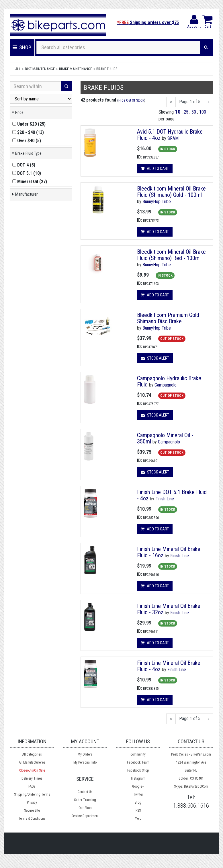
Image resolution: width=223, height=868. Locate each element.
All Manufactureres (32, 762)
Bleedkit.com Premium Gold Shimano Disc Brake (168, 318)
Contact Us (85, 792)
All (18, 69)
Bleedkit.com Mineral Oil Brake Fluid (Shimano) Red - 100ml (171, 255)
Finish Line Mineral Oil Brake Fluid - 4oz (169, 666)
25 (186, 112)
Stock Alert (155, 358)
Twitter (138, 794)
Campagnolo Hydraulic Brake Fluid (169, 381)
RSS (138, 810)
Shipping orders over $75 (148, 22)
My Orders (85, 754)
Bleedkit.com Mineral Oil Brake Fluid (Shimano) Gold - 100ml (171, 192)
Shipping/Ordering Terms (32, 794)
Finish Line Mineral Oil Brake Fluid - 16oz (169, 552)
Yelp (138, 819)
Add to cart (155, 169)
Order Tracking (85, 800)
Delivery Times (32, 778)
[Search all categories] (119, 47)
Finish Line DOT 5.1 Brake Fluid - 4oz (172, 495)
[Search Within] (35, 86)
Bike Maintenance (40, 69)
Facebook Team (138, 762)
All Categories (32, 754)
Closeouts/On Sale (32, 770)
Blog (138, 802)
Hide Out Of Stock (131, 100)
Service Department (85, 816)
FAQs (32, 786)
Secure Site (32, 810)
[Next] (209, 102)
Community (138, 754)
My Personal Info (85, 762)
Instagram (138, 778)
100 (203, 112)
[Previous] (171, 102)
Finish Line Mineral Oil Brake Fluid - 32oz (169, 609)
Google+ (138, 786)
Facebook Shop (138, 770)
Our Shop (85, 808)
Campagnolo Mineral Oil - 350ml (165, 438)
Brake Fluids (107, 69)
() (29, 124)
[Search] (206, 47)
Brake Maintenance (76, 69)
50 (194, 112)
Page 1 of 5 (190, 102)
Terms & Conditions (32, 819)
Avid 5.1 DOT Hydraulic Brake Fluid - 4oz (170, 135)
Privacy (32, 802)
